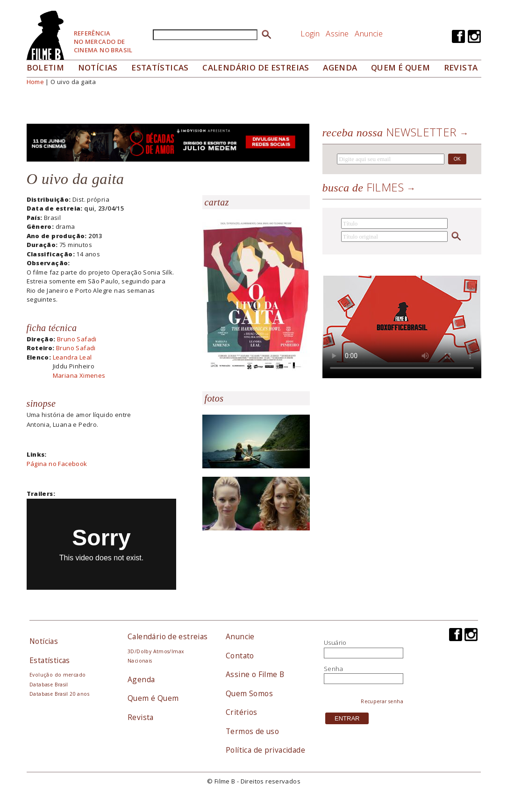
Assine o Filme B (255, 674)
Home (36, 82)
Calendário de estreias (168, 636)
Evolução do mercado (57, 675)
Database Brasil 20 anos (59, 694)
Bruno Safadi (77, 339)
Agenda (340, 67)
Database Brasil (49, 685)
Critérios (242, 712)
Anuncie (369, 33)
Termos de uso (252, 731)
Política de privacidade (265, 750)
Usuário (335, 643)
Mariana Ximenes (79, 375)
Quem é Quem (153, 698)
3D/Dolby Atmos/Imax (156, 651)
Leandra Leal (72, 357)
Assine (337, 33)
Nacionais (140, 661)
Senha (333, 669)
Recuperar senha (382, 701)
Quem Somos (249, 693)
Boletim (46, 67)
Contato (240, 656)
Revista (461, 67)
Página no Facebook (57, 464)
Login (310, 33)
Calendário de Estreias (256, 67)
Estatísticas (160, 67)
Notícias (98, 67)
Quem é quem (400, 67)
